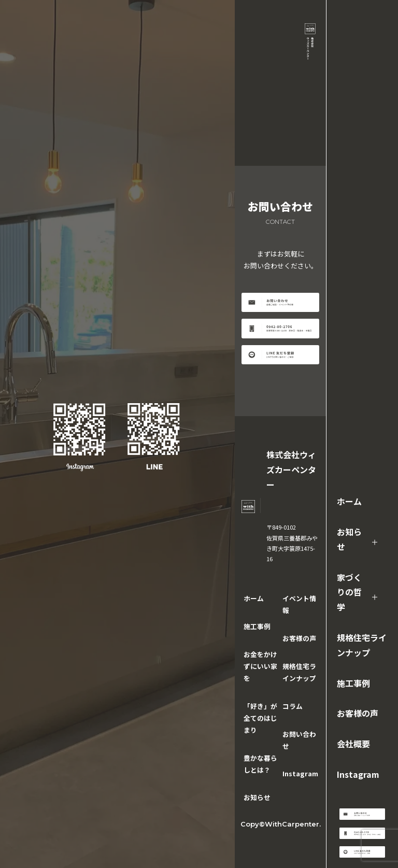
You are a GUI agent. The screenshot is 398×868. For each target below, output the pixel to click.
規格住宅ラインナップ (362, 645)
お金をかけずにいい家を (260, 666)
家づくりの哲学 (349, 592)
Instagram (358, 774)
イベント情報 (299, 604)
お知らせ (349, 539)
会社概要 (353, 744)
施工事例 (353, 683)
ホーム (349, 501)
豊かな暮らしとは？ (260, 764)
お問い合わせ (299, 740)
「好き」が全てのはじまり (260, 718)
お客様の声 (358, 713)
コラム (293, 706)
